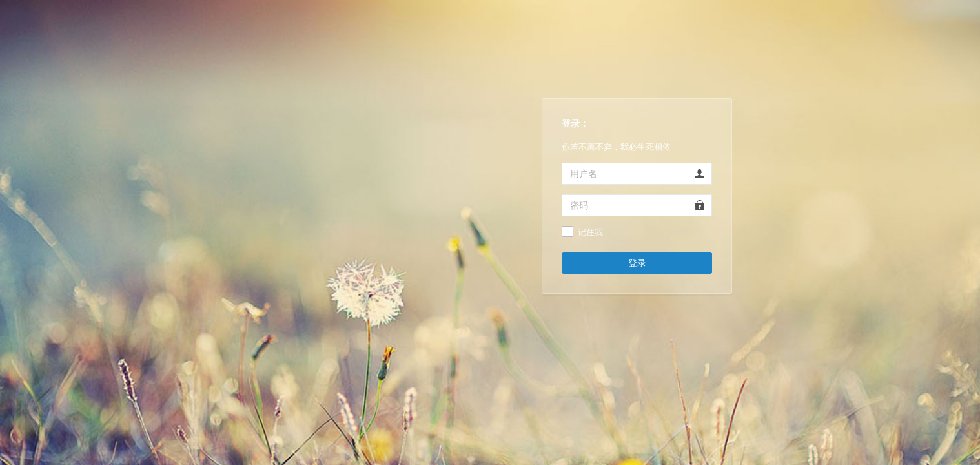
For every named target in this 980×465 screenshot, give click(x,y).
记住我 (590, 232)
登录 (637, 263)
